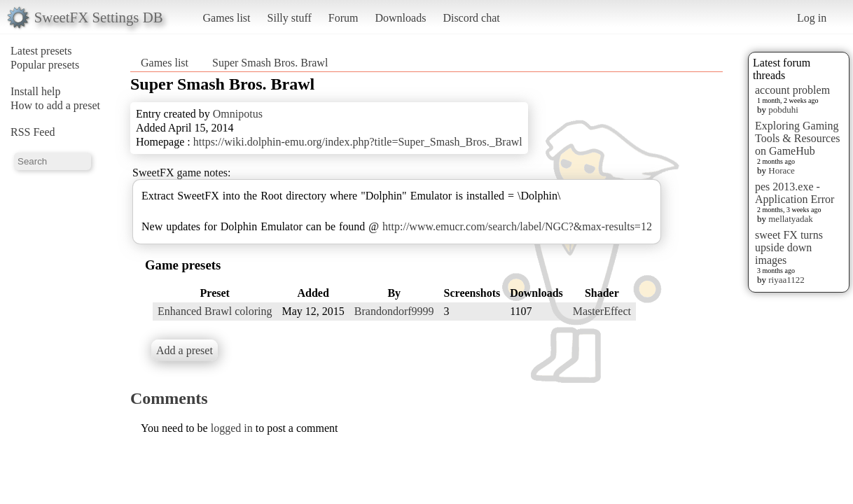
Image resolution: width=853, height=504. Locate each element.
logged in (232, 428)
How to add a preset (55, 105)
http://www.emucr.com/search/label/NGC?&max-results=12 (517, 226)
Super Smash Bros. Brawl (270, 63)
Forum (344, 18)
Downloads (400, 18)
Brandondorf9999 (394, 311)
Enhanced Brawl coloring (215, 311)
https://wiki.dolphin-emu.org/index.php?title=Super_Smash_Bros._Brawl (358, 142)
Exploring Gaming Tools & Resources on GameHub (798, 138)
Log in (812, 18)
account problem (792, 90)
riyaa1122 (786, 280)
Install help (36, 91)
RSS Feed (33, 132)
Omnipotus (238, 114)
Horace (782, 170)
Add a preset (185, 350)
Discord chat (471, 18)
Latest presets (41, 51)
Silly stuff (290, 18)
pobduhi (783, 110)
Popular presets (45, 65)
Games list (227, 18)
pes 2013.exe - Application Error (795, 193)
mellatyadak (791, 219)
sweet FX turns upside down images (789, 247)
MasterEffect (602, 311)
